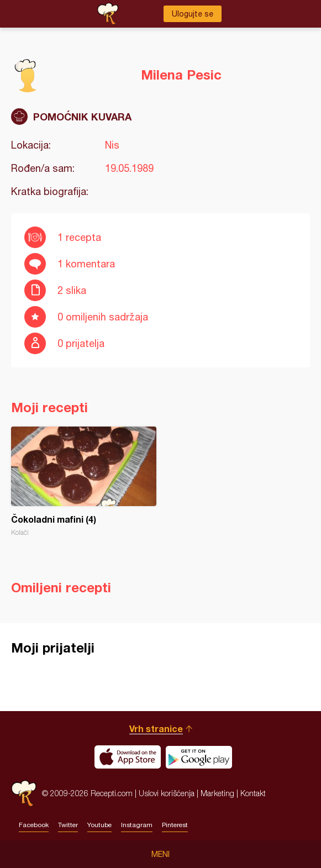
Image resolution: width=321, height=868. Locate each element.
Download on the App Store (128, 757)
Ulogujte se (193, 14)
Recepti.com (24, 793)
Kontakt (253, 793)
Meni (160, 854)
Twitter (68, 825)
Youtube (99, 825)
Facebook (34, 825)
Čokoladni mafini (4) (84, 482)
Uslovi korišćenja (167, 793)
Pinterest (175, 825)
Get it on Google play (199, 757)
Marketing (217, 793)
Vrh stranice (156, 728)
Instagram (137, 825)
